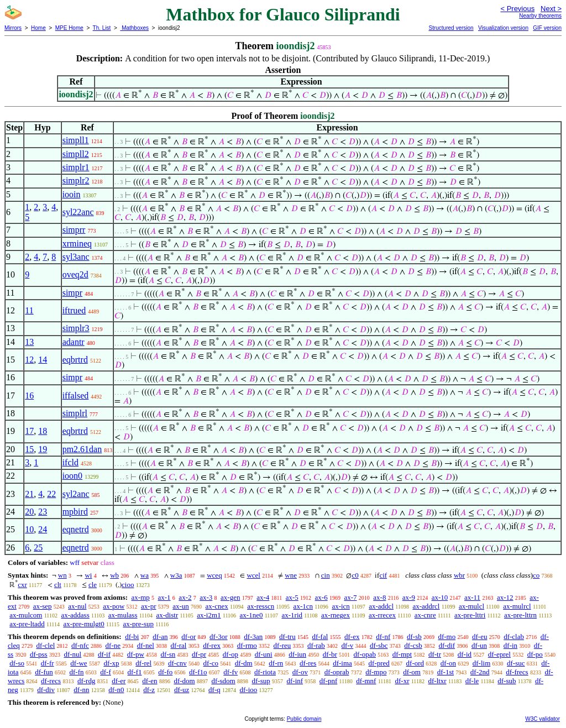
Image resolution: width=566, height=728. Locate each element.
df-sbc (379, 645)
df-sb (414, 637)
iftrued (74, 310)
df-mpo (376, 672)
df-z (149, 690)
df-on (448, 663)
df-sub (507, 681)
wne (291, 575)
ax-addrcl (426, 606)
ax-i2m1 (209, 615)
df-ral (179, 645)
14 (43, 360)
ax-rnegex (336, 615)
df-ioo (248, 690)
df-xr (402, 681)
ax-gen (230, 597)
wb (114, 575)
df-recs (51, 681)
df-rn (276, 663)
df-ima (342, 663)
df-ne (113, 645)
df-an (160, 637)
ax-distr (167, 615)
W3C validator (543, 719)
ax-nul (77, 606)
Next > (551, 9)
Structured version (451, 28)
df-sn (168, 654)
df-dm (244, 663)
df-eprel (499, 654)
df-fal (320, 637)
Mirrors (13, 28)
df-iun (297, 654)
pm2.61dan (82, 449)
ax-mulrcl (517, 606)
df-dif (447, 645)
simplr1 (76, 167)
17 (29, 431)
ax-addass (75, 615)
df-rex (212, 645)
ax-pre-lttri (470, 615)
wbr (459, 575)
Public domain (304, 719)
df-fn (77, 672)
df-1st (446, 672)
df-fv (230, 672)
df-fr (48, 663)
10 (29, 529)
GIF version (547, 28)
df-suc (516, 663)
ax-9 (409, 597)
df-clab (514, 637)
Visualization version (503, 28)
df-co (211, 663)
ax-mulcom (26, 615)
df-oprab (337, 672)
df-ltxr (437, 681)
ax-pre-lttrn (520, 615)
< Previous (517, 9)
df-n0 (116, 690)
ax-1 (164, 597)
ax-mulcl (471, 606)
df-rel (143, 663)
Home (38, 28)
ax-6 (321, 597)
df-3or (219, 637)
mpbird (75, 512)
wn (62, 575)
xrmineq (77, 243)
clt (58, 585)
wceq (214, 575)
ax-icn (340, 606)
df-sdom (223, 681)
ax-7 (350, 597)
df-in (510, 645)
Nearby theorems (540, 16)
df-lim (482, 663)
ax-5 (292, 597)
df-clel (45, 645)
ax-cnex (217, 606)
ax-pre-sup (138, 624)
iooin (72, 194)
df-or (188, 637)
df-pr (199, 654)
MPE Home (69, 28)
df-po (535, 654)
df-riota (265, 672)
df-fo (165, 672)
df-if (104, 654)
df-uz (182, 690)
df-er (119, 681)
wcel (253, 575)
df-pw (136, 654)
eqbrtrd (75, 360)
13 (29, 342)
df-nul (72, 654)
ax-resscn (261, 606)
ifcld (70, 462)
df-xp (111, 663)
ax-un (181, 606)
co (536, 575)
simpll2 (76, 154)
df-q (214, 690)
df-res (308, 663)
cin (326, 575)
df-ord (415, 663)
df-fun (44, 672)
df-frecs (517, 672)
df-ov (300, 672)
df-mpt (402, 654)
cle (93, 585)
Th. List (102, 28)
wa (145, 575)
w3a (176, 575)
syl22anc (78, 212)
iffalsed (76, 396)
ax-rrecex (382, 615)
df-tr (435, 654)
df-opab (365, 654)
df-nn (81, 690)
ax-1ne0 (251, 615)
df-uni (264, 654)
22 (51, 494)
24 (43, 529)
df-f (106, 672)
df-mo (447, 637)
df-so (17, 663)
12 (29, 360)
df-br (330, 654)
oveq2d (75, 274)
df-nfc (80, 645)
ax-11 (472, 597)
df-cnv (177, 663)
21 (29, 494)
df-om (412, 672)
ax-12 (505, 597)
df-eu (479, 637)
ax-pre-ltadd (27, 624)
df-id (465, 654)
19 (43, 449)
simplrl (75, 413)
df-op (230, 654)
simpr (72, 293)
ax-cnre (425, 615)
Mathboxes (134, 28)
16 (29, 396)
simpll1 (76, 140)
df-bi (132, 637)
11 (29, 310)
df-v (348, 645)
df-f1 (135, 672)
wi (88, 575)
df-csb (413, 645)
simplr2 (76, 180)
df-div (46, 690)
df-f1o (198, 672)
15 (29, 449)
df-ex (352, 637)
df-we (78, 663)
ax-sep (43, 606)
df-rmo (247, 645)
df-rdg (87, 681)
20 (29, 512)
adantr (74, 342)
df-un (479, 645)
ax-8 (379, 597)
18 (43, 431)
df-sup (261, 681)
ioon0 (72, 476)
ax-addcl (381, 606)
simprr (74, 230)
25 (38, 548)
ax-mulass (123, 615)
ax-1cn (303, 606)
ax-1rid (292, 615)
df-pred (379, 663)
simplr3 (76, 328)
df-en (150, 681)
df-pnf (329, 681)
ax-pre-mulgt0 (83, 624)
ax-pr (148, 606)
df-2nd (480, 672)
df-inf (295, 681)
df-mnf (366, 681)
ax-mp (141, 597)
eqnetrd (76, 529)
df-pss (39, 654)
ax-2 (185, 597)
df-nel (146, 645)
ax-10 (440, 597)
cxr (22, 585)
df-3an (253, 637)
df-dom (184, 681)
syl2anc (76, 494)
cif (383, 575)
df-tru (287, 637)
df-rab (316, 645)
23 (43, 512)
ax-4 (263, 597)
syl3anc (76, 257)
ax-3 (206, 597)
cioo (128, 585)
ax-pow (114, 606)
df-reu (282, 645)
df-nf (383, 637)
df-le (472, 681)
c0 (355, 575)
